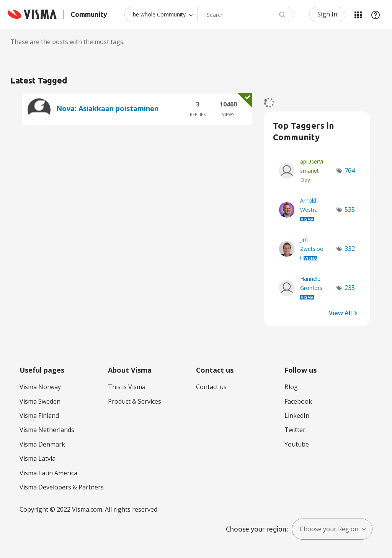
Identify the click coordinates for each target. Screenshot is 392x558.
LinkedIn (297, 416)
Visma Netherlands (47, 430)
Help (376, 15)
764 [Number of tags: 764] (350, 170)
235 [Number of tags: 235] (350, 288)
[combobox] (246, 15)
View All (340, 313)
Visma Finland (39, 416)
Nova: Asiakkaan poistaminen (107, 108)
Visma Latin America (48, 473)
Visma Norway (40, 387)
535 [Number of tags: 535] (350, 209)
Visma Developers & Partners (62, 487)
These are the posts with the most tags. (67, 42)
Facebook (298, 401)
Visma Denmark (42, 444)
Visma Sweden (40, 401)
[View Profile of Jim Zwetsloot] (312, 249)
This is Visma (127, 387)
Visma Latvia (38, 458)
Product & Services (135, 401)
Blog (291, 387)
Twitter (295, 430)
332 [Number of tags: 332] (350, 249)
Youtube (297, 444)
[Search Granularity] (161, 15)
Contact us (211, 387)
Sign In (327, 14)
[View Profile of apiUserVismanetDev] (312, 171)
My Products (358, 15)
